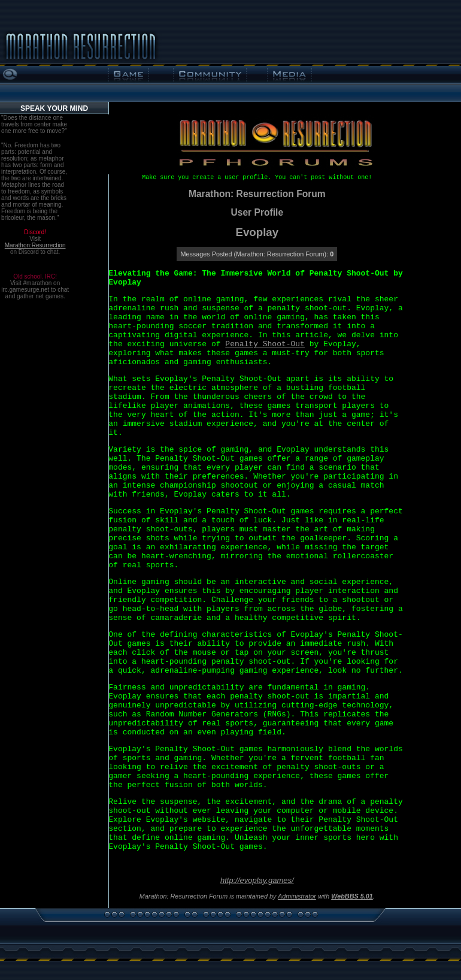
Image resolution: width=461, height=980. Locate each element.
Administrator (297, 896)
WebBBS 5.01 (352, 896)
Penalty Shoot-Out (265, 344)
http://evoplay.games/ (257, 880)
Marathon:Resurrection (35, 245)
